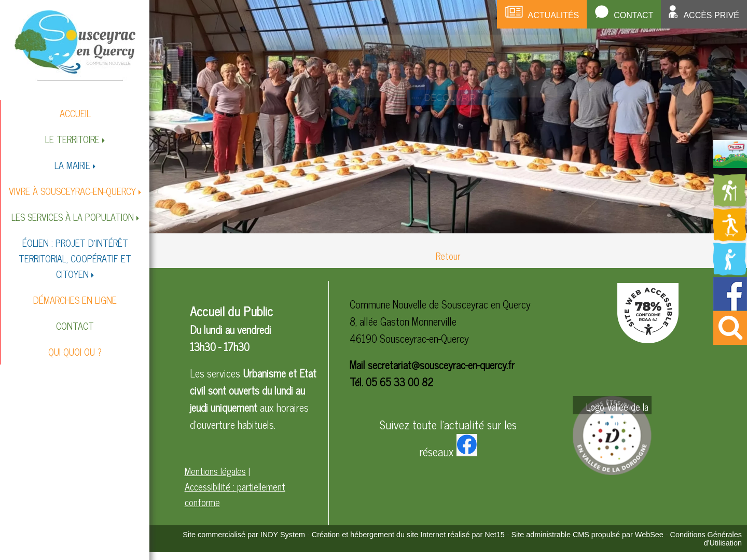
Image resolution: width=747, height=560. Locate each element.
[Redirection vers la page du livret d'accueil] (730, 164)
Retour (448, 256)
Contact (633, 15)
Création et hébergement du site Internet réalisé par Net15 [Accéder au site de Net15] (408, 535)
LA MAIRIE (72, 165)
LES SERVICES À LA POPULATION (73, 217)
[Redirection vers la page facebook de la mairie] (730, 306)
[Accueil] (75, 45)
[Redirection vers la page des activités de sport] (730, 238)
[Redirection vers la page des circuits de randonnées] (730, 204)
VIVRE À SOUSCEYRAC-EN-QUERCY (72, 191)
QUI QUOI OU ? (75, 352)
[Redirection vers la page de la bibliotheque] (730, 272)
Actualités (554, 15)
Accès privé (711, 15)
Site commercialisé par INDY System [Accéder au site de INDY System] (244, 535)
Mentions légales (215, 471)
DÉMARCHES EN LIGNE (75, 300)
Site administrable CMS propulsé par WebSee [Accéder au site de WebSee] (587, 535)
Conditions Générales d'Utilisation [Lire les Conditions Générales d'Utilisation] (706, 539)
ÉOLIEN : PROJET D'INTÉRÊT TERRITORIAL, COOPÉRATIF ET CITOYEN (75, 258)
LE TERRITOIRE (72, 139)
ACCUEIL (75, 113)
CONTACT (75, 326)
